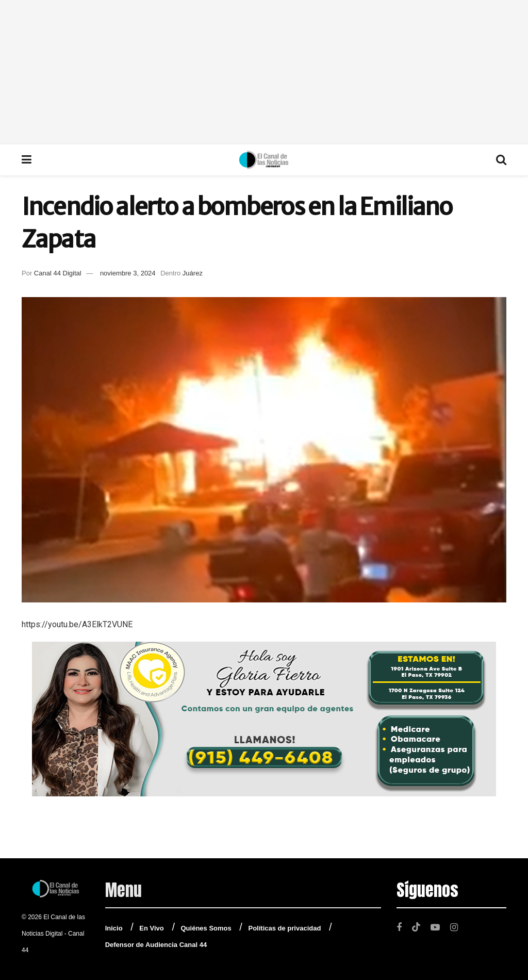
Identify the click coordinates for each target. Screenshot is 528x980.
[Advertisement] (264, 72)
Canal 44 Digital (58, 273)
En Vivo (151, 928)
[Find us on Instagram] (454, 927)
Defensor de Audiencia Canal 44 (156, 945)
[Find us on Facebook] (399, 927)
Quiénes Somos (206, 928)
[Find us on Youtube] (435, 927)
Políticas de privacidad (284, 928)
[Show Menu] (27, 160)
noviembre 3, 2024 (128, 273)
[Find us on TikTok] (416, 927)
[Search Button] (501, 160)
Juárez (193, 273)
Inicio (114, 928)
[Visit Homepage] (264, 160)
